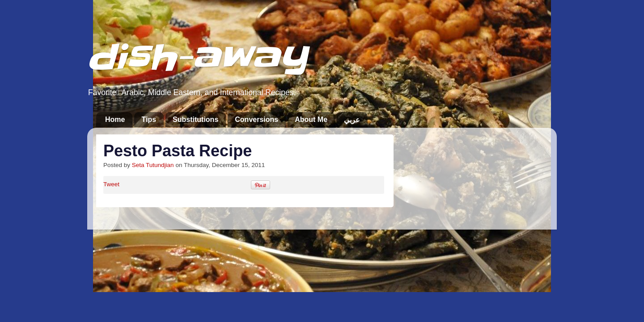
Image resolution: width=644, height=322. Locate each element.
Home (115, 119)
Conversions (256, 119)
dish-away (197, 57)
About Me (311, 119)
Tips (149, 119)
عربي (352, 120)
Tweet (111, 184)
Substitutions (195, 119)
